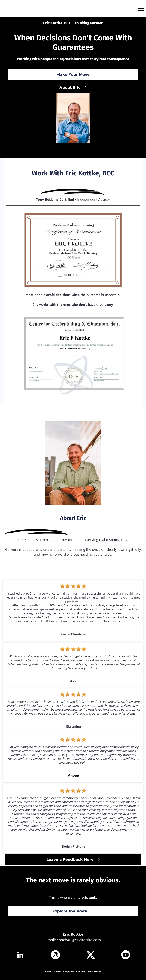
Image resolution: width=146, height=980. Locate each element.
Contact (81, 971)
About (57, 971)
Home (48, 971)
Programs (68, 971)
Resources (94, 971)
